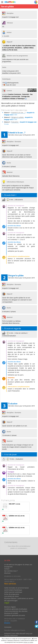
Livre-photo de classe (11, 596)
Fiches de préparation (12, 594)
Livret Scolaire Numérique (13, 590)
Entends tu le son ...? (18, 113)
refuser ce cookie (28, 642)
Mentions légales (10, 607)
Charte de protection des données (16, 611)
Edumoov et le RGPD (11, 613)
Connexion (8, 627)
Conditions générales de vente (15, 615)
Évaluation (15, 122)
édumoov (7, 573)
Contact (7, 569)
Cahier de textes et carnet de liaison (17, 588)
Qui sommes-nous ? (11, 571)
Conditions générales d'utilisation (16, 609)
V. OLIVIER (6, 36)
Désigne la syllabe (18, 117)
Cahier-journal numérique (13, 592)
